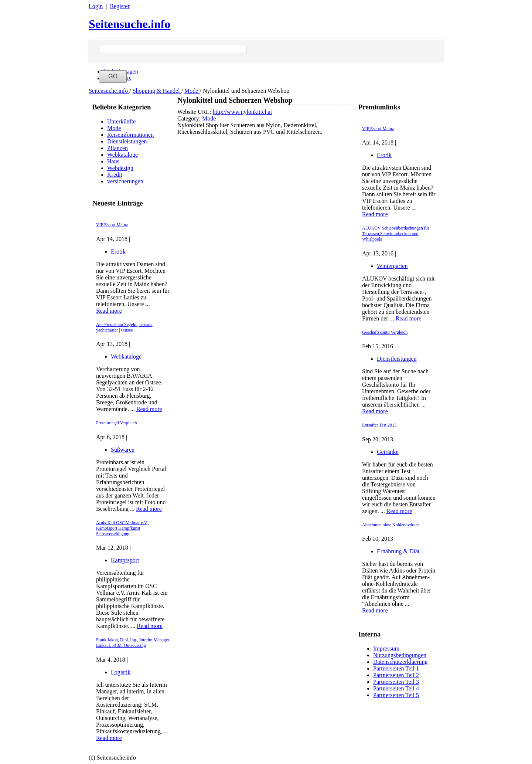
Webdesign (120, 168)
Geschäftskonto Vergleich (385, 332)
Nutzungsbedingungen (400, 655)
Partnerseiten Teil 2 (396, 675)
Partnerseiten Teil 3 (396, 682)
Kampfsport (125, 560)
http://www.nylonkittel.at (243, 112)
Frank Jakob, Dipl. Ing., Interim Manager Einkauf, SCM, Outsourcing (133, 643)
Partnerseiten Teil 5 (396, 695)
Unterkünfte (121, 121)
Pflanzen (117, 148)
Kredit (115, 175)
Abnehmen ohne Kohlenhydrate (390, 525)
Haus (113, 161)
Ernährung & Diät (398, 551)
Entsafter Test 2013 (379, 425)
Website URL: (195, 112)
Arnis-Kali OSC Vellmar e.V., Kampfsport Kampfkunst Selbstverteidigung (122, 528)
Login (96, 6)
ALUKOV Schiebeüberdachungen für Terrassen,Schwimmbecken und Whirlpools (396, 234)
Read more (109, 311)
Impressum (386, 648)
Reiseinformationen (130, 135)
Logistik (121, 672)
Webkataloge (122, 155)
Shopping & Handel (157, 91)
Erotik (118, 252)
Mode (192, 91)
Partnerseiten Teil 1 (396, 668)
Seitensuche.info (129, 24)
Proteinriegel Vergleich (117, 423)
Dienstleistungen (127, 141)
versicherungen (125, 181)
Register (120, 6)
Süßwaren (123, 450)
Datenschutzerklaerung (400, 662)
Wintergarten (392, 266)
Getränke (388, 452)
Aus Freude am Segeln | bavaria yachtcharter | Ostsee (124, 327)
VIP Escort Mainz (112, 225)
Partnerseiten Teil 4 (396, 688)
